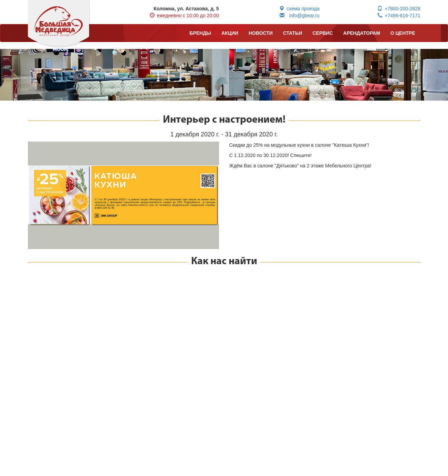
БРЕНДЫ (200, 33)
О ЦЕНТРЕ (403, 33)
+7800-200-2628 (399, 9)
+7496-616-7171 (399, 15)
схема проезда (299, 9)
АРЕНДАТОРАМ (362, 33)
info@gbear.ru (300, 15)
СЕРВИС (322, 33)
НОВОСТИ (261, 33)
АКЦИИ (230, 33)
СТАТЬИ (293, 33)
